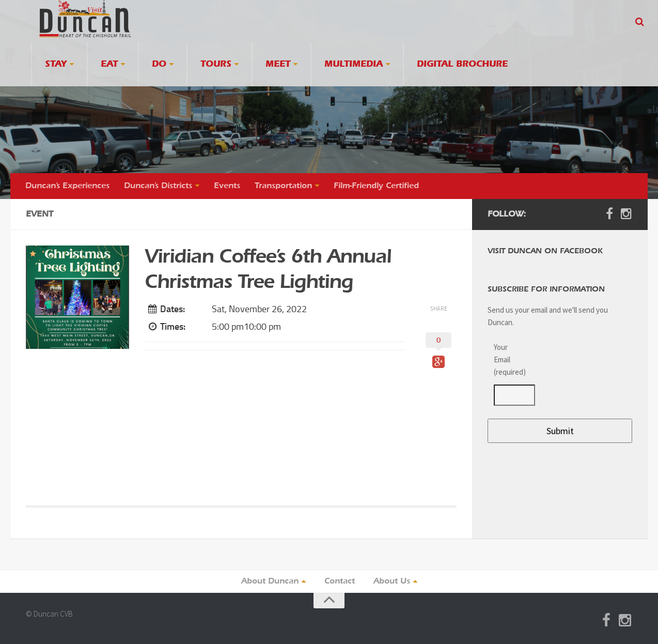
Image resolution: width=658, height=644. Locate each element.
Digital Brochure (462, 64)
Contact (340, 581)
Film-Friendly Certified (376, 186)
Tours (216, 64)
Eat (109, 64)
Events (227, 186)
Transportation (283, 186)
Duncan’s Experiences (67, 186)
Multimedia (354, 64)
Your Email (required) (508, 359)
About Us (392, 581)
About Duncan (270, 581)
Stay (56, 64)
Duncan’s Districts (158, 186)
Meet (278, 64)
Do (159, 64)
